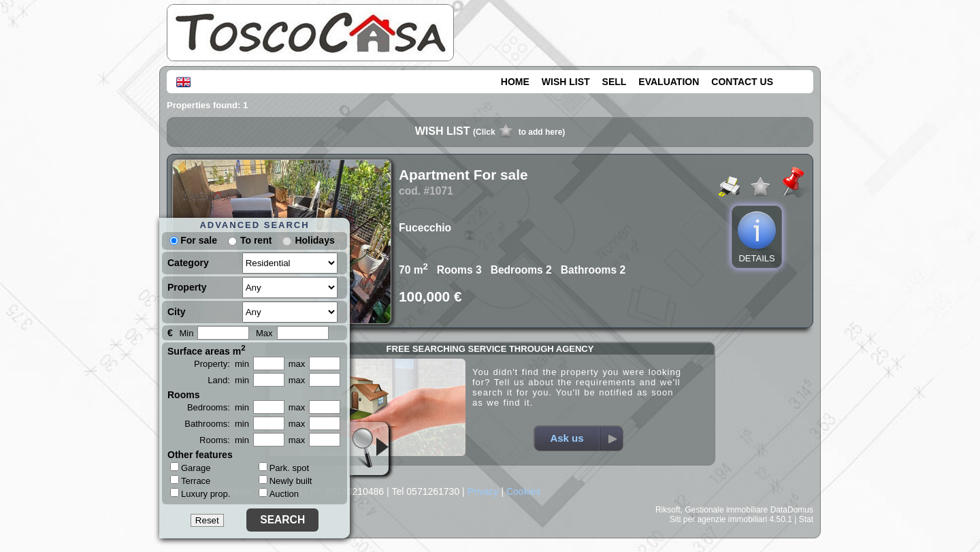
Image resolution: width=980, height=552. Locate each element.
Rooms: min (224, 440)
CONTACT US (742, 82)
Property (187, 287)
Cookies (524, 491)
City (176, 312)
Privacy (483, 491)
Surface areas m (207, 350)
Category (188, 263)
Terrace (190, 481)
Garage (190, 468)
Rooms (183, 395)
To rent (256, 240)
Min (186, 333)
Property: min (222, 364)
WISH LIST (566, 82)
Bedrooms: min (218, 407)
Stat (806, 519)
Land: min (228, 380)
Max (264, 333)
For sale (193, 240)
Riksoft (668, 510)
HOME (515, 82)
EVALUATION (669, 82)
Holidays (314, 240)
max (297, 364)
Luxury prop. (200, 493)
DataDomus (792, 510)
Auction (279, 494)
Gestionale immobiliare (726, 510)
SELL (615, 82)
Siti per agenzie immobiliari (718, 519)
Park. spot (284, 468)
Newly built (285, 481)
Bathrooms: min (217, 424)
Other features (200, 455)
